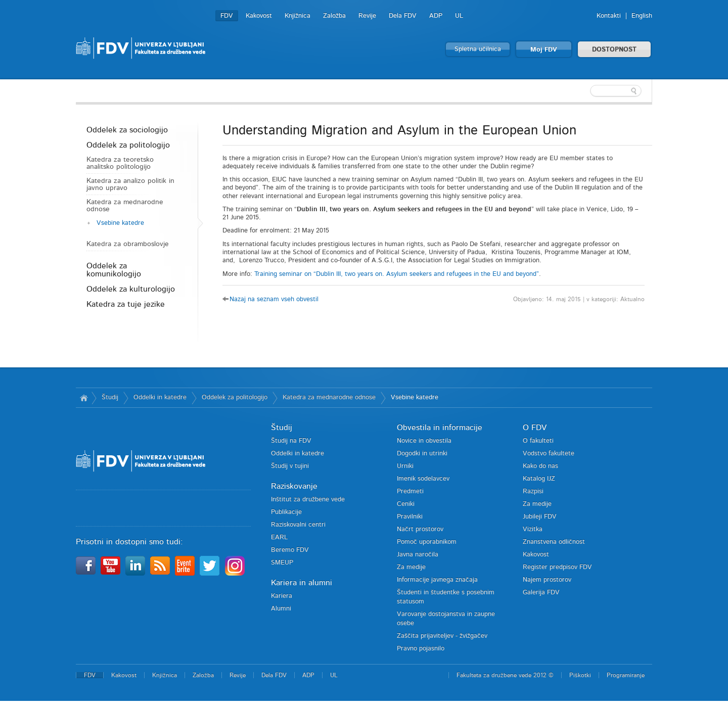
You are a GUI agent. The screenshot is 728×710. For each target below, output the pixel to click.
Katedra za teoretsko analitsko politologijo (120, 163)
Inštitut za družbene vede (308, 500)
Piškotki (580, 675)
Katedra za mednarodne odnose (125, 206)
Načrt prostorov (420, 529)
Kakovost (259, 16)
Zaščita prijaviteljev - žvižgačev (442, 636)
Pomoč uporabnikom (427, 542)
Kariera (282, 596)
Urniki (405, 466)
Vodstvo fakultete (549, 454)
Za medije (411, 567)
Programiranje (626, 675)
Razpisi (533, 491)
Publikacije (286, 512)
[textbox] (586, 91)
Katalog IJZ (539, 479)
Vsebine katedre (120, 223)
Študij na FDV (291, 441)
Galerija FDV (541, 593)
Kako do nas (540, 466)
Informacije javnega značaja (437, 580)
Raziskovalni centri (298, 525)
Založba (334, 16)
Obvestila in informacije (440, 428)
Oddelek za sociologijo (127, 130)
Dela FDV (403, 16)
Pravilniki (410, 517)
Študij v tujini (290, 466)
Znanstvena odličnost (554, 542)
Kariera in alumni (302, 583)
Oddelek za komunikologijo (114, 270)
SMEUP (282, 563)
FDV (227, 16)
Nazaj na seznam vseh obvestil (274, 299)
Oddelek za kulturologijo (131, 289)
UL (459, 16)
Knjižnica (298, 16)
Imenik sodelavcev (423, 479)
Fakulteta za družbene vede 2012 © (505, 675)
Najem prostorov (547, 580)
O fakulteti (538, 441)
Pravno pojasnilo (421, 649)
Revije (367, 16)
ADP (436, 16)
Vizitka (533, 529)
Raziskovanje (294, 486)
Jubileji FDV (540, 517)
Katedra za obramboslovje (128, 244)
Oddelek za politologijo (128, 145)
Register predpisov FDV (557, 567)
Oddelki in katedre (160, 397)
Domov (84, 398)
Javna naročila (418, 555)
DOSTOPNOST (614, 50)
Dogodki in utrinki (422, 454)
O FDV (535, 428)
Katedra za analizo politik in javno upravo (130, 184)
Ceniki (406, 504)
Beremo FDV (290, 550)
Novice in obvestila (424, 441)
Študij (110, 397)
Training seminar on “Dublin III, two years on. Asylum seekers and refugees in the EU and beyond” (397, 274)
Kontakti (609, 16)
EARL (279, 537)
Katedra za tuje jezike (126, 304)
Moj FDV (544, 50)
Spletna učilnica (478, 49)
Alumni (281, 609)
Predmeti (410, 491)
